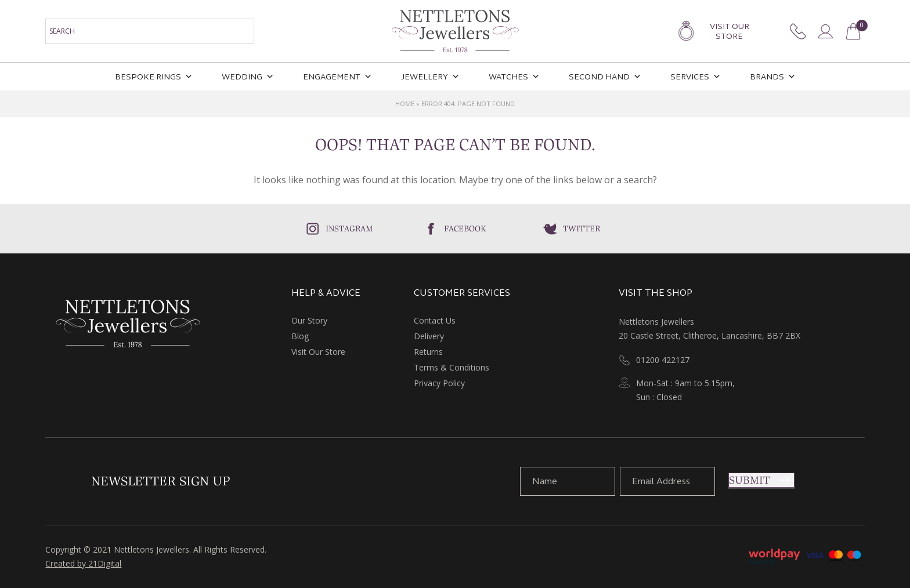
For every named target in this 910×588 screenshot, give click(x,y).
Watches (514, 77)
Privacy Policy (439, 383)
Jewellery (430, 77)
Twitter (582, 228)
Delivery (429, 336)
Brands (773, 77)
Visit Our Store (730, 31)
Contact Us (435, 320)
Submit (749, 480)
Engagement (337, 77)
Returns (428, 352)
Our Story (309, 320)
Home (405, 104)
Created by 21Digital (83, 563)
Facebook (465, 228)
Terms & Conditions (452, 367)
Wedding (248, 77)
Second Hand (605, 77)
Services (696, 77)
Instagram (349, 228)
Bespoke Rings (154, 77)
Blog (300, 336)
